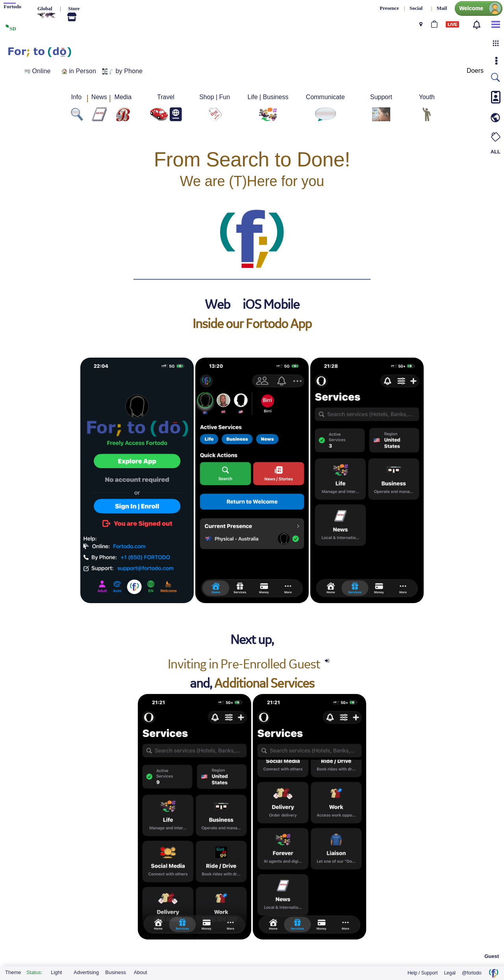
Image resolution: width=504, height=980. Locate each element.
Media (123, 97)
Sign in (445, 54)
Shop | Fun (215, 97)
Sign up (449, 66)
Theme (13, 972)
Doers (475, 71)
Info (76, 97)
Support (381, 97)
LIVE (452, 24)
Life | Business (268, 97)
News (99, 97)
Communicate (325, 97)
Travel (166, 97)
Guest (492, 956)
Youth (427, 97)
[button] (496, 43)
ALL (496, 152)
